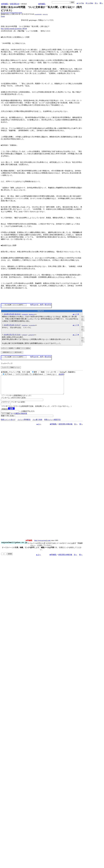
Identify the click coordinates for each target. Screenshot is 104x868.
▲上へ (39, 428)
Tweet (3, 16)
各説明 (61, 374)
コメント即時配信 (24, 423)
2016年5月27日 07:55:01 (12, 335)
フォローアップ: (7, 363)
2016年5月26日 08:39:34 (12, 314)
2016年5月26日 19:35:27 (12, 325)
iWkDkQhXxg (25, 325)
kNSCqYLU (45, 14)
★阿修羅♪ (5, 4)
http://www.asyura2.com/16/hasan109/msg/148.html (11, 13)
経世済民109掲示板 (66, 428)
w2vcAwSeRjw (32, 325)
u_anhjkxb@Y (31, 335)
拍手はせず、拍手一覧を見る (41, 305)
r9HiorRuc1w (32, 314)
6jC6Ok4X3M (25, 314)
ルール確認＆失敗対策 (19, 417)
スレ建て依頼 (37, 423)
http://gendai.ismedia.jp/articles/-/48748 (14, 29)
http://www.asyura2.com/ (43, 544)
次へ (96, 3)
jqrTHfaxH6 (24, 335)
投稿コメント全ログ (8, 423)
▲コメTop (80, 3)
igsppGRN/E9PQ (38, 14)
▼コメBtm (89, 3)
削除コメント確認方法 (52, 423)
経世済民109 (15, 4)
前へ (101, 3)
